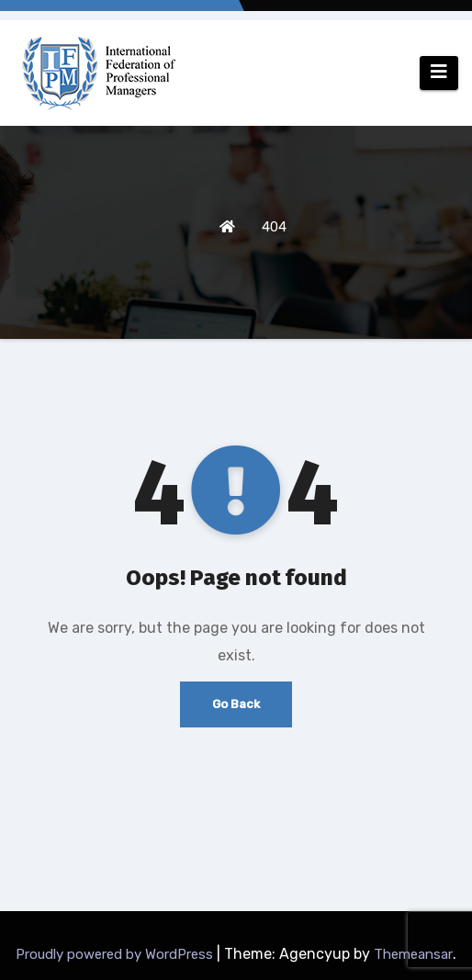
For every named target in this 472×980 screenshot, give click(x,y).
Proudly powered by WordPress (116, 954)
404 (274, 227)
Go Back (236, 704)
